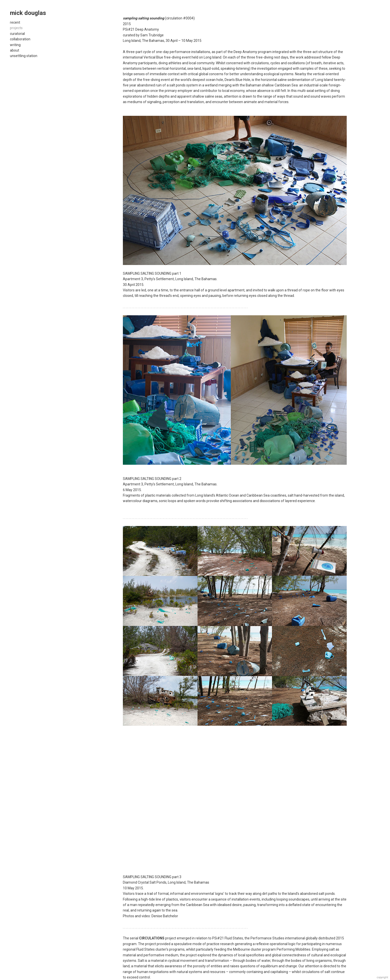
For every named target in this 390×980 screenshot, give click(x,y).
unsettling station (24, 56)
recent (15, 22)
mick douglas (28, 13)
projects (16, 28)
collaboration (20, 39)
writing (15, 45)
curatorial (17, 34)
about (15, 50)
